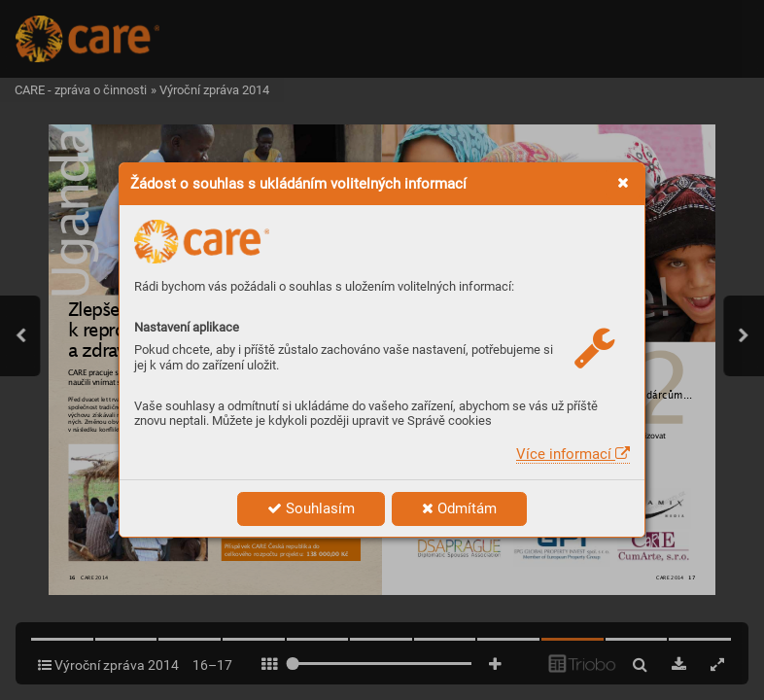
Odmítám (459, 508)
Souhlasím (311, 508)
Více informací (573, 454)
